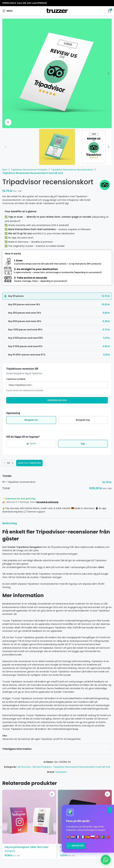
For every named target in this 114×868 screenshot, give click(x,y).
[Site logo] (57, 11)
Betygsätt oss (31, 420)
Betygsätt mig (83, 420)
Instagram (10, 851)
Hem (5, 170)
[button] (5, 73)
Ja (31, 444)
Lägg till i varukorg (29, 463)
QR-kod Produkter (42, 767)
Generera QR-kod (57, 400)
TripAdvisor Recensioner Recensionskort (72, 170)
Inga (83, 444)
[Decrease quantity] (4, 463)
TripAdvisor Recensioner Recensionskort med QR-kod (33, 173)
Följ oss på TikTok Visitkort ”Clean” (80, 847)
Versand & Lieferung (47, 502)
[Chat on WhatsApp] (106, 860)
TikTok (63, 851)
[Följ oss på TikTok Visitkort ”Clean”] (85, 817)
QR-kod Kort (24, 767)
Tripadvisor (61, 772)
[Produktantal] (8, 463)
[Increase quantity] (13, 463)
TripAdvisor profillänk (16, 379)
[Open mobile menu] (7, 11)
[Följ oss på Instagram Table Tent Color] (29, 817)
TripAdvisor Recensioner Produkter (29, 170)
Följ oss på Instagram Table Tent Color (27, 847)
